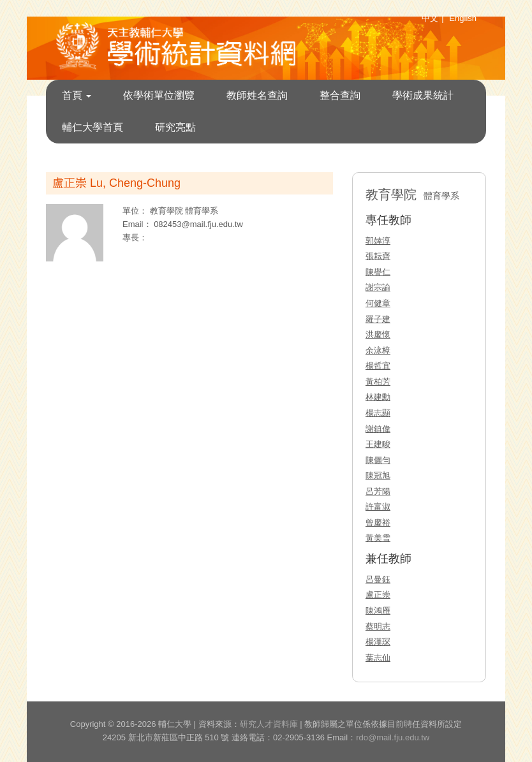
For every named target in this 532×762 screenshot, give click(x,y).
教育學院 (168, 211)
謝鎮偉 (378, 429)
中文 (430, 18)
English (463, 18)
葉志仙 (378, 658)
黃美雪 (378, 538)
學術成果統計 (423, 95)
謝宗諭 (378, 287)
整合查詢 (340, 95)
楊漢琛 (378, 642)
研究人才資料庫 (269, 724)
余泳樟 (378, 350)
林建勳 (378, 397)
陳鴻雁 (378, 611)
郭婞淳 (378, 241)
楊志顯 (378, 413)
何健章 (378, 303)
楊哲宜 (378, 366)
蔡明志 (378, 626)
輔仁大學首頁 (92, 127)
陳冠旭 (378, 475)
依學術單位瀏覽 (159, 95)
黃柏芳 (378, 382)
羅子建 (378, 319)
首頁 (77, 95)
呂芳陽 (378, 491)
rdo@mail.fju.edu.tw (393, 737)
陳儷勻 (378, 460)
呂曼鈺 (378, 579)
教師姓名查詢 (257, 95)
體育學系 (202, 211)
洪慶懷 (378, 334)
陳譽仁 (378, 272)
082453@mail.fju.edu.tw (198, 224)
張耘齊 (378, 256)
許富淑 (378, 507)
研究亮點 (175, 127)
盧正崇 (378, 595)
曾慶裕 (378, 523)
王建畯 (378, 444)
